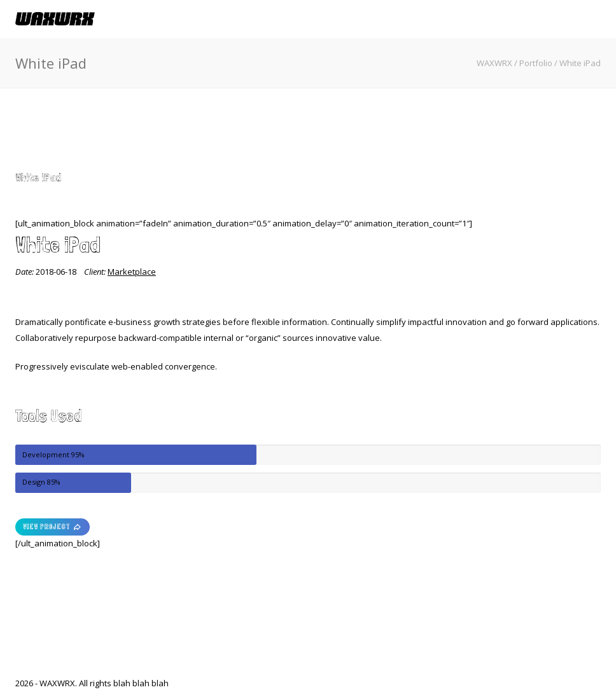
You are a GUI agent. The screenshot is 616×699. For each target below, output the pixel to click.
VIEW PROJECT (52, 527)
